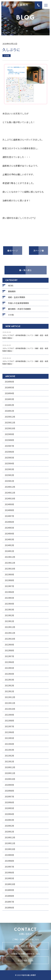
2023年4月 (9, 604)
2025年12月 (10, 417)
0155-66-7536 (26, 960)
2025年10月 (10, 428)
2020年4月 (9, 814)
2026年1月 (9, 411)
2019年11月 (10, 843)
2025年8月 (9, 440)
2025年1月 (9, 481)
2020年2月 (9, 826)
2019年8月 (9, 861)
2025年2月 (9, 475)
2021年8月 (9, 721)
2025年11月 (10, 423)
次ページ (38, 251)
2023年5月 (9, 598)
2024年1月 (9, 551)
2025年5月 (9, 458)
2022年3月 (9, 680)
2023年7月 (9, 586)
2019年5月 (9, 878)
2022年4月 (9, 674)
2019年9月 (9, 855)
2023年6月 (9, 592)
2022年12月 (10, 627)
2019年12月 (10, 837)
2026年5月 (9, 387)
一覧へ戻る (26, 270)
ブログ (13, 32)
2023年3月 (9, 610)
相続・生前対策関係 (17, 297)
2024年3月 (9, 539)
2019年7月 (9, 867)
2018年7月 (9, 902)
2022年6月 (9, 662)
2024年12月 (10, 487)
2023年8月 (9, 580)
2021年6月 (9, 732)
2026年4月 (9, 393)
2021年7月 (9, 726)
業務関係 (12, 291)
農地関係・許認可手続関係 (19, 309)
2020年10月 (10, 779)
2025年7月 (9, 446)
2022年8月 (9, 650)
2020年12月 (10, 767)
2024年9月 (9, 504)
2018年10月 (10, 884)
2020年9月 (9, 785)
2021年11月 (10, 703)
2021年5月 (9, 738)
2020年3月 (9, 820)
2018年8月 (9, 896)
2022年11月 (10, 633)
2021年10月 (10, 709)
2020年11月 (10, 773)
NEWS (11, 286)
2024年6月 (9, 522)
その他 (11, 315)
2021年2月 (9, 756)
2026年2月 (9, 405)
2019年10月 (10, 849)
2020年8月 (9, 791)
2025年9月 (9, 434)
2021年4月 (9, 744)
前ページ (13, 251)
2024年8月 (9, 510)
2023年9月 (9, 574)
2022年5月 (9, 668)
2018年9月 (9, 890)
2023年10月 (10, 569)
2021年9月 (9, 715)
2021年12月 (10, 697)
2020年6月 (9, 802)
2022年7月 (9, 656)
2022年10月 (10, 639)
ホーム (5, 32)
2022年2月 (9, 685)
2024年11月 (10, 493)
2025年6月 (9, 452)
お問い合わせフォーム (26, 946)
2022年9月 (9, 645)
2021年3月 (9, 750)
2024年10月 (10, 498)
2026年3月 (9, 399)
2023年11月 (10, 563)
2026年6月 (9, 382)
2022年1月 (9, 691)
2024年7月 (9, 516)
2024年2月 (9, 545)
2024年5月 (9, 528)
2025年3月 (9, 469)
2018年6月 (9, 908)
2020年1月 (9, 832)
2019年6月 (9, 873)
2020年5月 (9, 808)
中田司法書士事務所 (15, 5)
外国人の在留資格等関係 (18, 303)
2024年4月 (9, 534)
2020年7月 (9, 797)
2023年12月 (10, 557)
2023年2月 (9, 615)
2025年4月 (9, 463)
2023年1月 (9, 621)
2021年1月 (9, 761)
